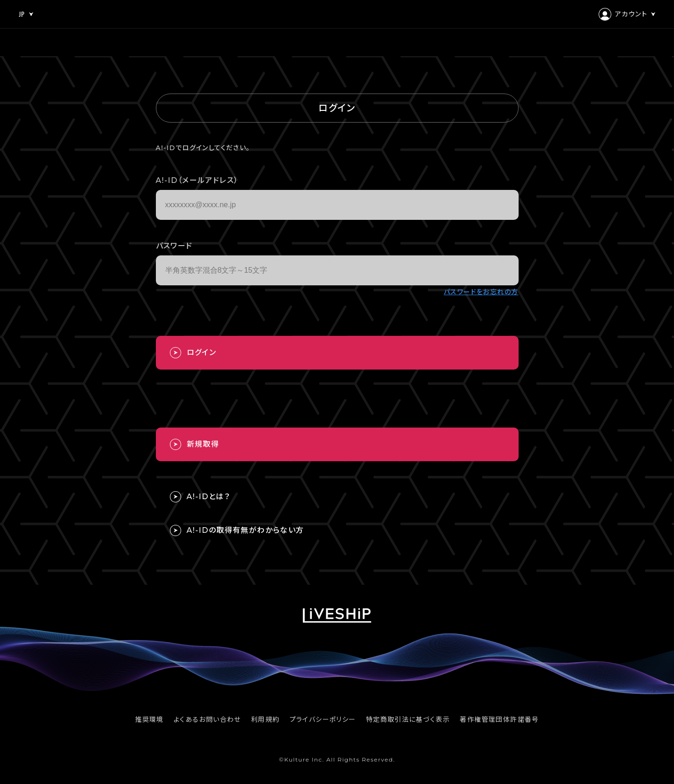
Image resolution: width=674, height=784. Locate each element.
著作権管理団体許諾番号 (499, 719)
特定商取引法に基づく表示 (408, 719)
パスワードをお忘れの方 (481, 292)
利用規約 (265, 719)
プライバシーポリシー (323, 719)
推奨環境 (149, 719)
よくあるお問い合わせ (207, 719)
